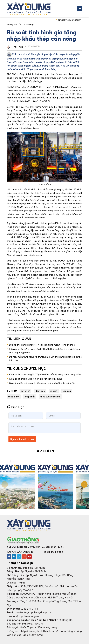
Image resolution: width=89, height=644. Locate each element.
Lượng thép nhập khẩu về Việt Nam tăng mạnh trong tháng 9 (42, 345)
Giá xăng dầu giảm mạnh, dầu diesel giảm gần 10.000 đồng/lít (42, 383)
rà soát (54, 391)
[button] (84, 484)
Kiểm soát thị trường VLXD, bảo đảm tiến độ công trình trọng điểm (45, 374)
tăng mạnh (14, 397)
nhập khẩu (30, 397)
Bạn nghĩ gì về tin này (22, 439)
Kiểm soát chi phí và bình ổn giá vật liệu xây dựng (36, 379)
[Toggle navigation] (80, 8)
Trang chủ (12, 24)
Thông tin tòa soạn (20, 563)
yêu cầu (67, 391)
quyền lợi (26, 391)
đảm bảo (40, 391)
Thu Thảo (18, 47)
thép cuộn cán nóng (50, 397)
